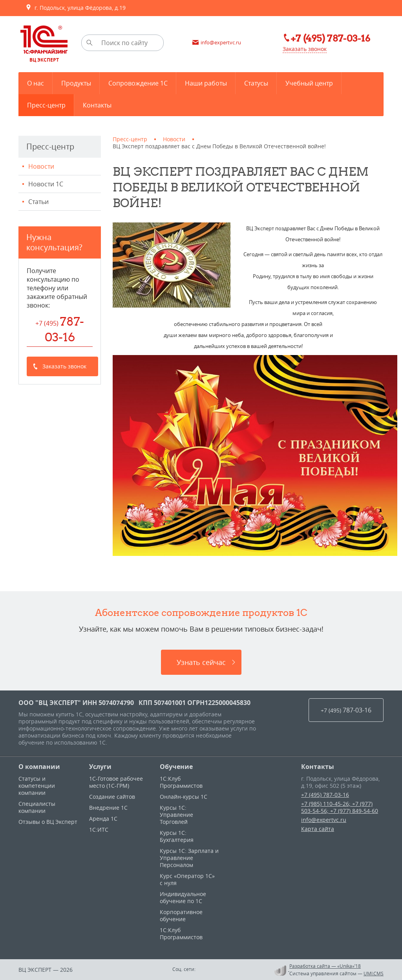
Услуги (100, 767)
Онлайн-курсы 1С (184, 797)
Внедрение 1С (108, 808)
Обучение (176, 767)
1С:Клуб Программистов (181, 782)
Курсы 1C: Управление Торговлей (176, 815)
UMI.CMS (374, 973)
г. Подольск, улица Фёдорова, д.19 (76, 8)
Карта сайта (318, 829)
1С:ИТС (99, 830)
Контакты (318, 767)
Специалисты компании (37, 807)
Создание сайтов (112, 797)
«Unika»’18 (349, 966)
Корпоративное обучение (181, 915)
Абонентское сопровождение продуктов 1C (201, 612)
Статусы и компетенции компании (37, 786)
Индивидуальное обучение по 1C (183, 897)
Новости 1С (46, 184)
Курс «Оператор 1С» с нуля (187, 879)
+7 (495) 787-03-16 (325, 795)
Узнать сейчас (201, 662)
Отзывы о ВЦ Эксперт (48, 822)
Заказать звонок (305, 49)
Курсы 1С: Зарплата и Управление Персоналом (189, 858)
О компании (39, 767)
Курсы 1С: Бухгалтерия (177, 836)
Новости (41, 166)
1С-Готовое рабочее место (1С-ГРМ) (116, 782)
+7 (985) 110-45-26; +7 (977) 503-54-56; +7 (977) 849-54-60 (340, 807)
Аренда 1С (103, 819)
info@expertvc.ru (324, 820)
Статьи (38, 202)
